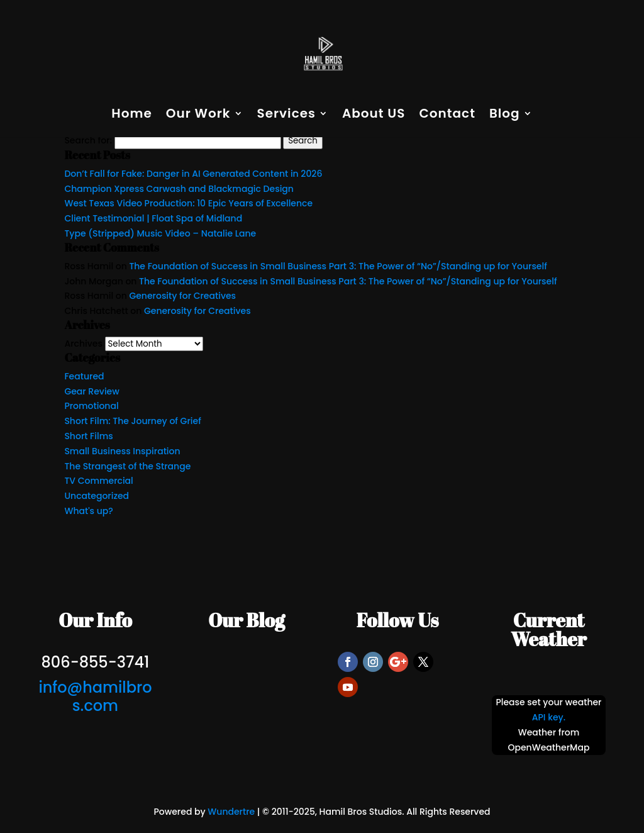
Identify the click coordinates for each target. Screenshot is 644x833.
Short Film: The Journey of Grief (132, 421)
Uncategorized (97, 496)
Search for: (88, 140)
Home (131, 115)
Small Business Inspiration (122, 451)
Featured (84, 376)
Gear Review (92, 391)
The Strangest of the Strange (127, 466)
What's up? (88, 511)
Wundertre (231, 812)
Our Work (198, 115)
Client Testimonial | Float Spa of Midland (153, 218)
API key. (549, 717)
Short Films (88, 436)
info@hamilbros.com (95, 696)
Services (286, 115)
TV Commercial (98, 481)
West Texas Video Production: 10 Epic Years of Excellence (188, 203)
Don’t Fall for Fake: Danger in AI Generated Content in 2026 (193, 174)
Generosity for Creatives (182, 296)
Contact (447, 115)
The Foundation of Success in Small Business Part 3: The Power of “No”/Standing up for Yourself (338, 266)
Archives (83, 344)
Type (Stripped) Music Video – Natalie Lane (160, 233)
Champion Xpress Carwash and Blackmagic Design (179, 189)
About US (374, 115)
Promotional (91, 406)
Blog (505, 115)
